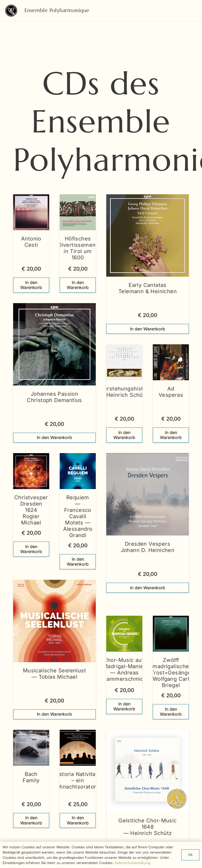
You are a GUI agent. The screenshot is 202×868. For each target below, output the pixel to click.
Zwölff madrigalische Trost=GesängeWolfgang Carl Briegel (171, 673)
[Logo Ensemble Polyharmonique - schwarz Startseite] (11, 11)
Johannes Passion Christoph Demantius (54, 397)
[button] (31, 285)
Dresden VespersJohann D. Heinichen (148, 547)
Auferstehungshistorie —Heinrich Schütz (124, 392)
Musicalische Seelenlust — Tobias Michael (54, 674)
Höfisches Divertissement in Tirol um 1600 (78, 248)
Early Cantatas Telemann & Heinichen (148, 288)
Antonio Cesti (31, 242)
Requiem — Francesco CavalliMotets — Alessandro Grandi (78, 516)
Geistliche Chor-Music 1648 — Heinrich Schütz (147, 827)
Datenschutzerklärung (133, 863)
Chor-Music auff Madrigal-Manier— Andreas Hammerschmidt (124, 670)
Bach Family (31, 777)
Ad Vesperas (171, 392)
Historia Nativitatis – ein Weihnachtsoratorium (78, 780)
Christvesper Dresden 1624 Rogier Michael (31, 510)
